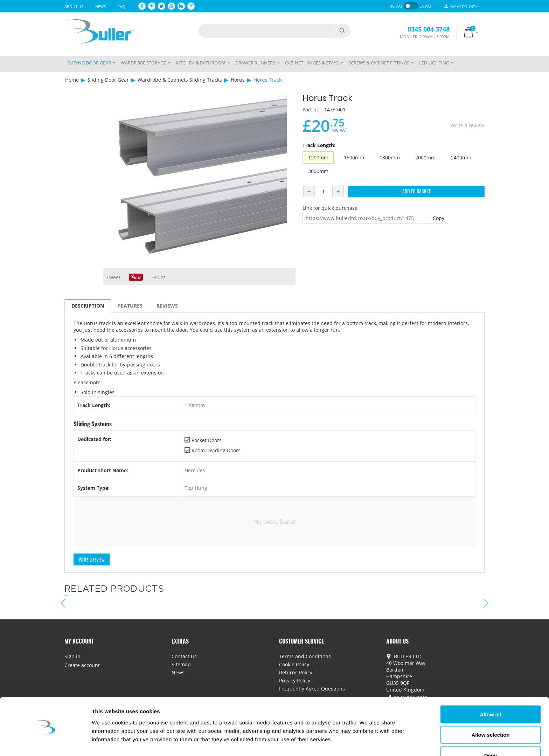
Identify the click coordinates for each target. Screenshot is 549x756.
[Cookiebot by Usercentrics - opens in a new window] (45, 742)
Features (130, 306)
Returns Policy (296, 672)
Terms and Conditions (305, 656)
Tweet (113, 277)
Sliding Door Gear (108, 80)
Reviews (167, 306)
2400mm (461, 157)
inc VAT (395, 6)
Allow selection (490, 715)
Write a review (467, 125)
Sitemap (181, 664)
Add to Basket (416, 191)
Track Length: (319, 145)
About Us (74, 6)
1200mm (318, 157)
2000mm (425, 157)
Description (88, 306)
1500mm (354, 157)
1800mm (390, 157)
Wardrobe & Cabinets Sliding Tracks (180, 80)
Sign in (72, 656)
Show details (367, 742)
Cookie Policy (294, 664)
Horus (238, 80)
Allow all (491, 695)
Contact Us (184, 656)
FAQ (121, 6)
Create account (82, 665)
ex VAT (426, 6)
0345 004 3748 (429, 29)
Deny (491, 736)
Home (72, 80)
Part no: (312, 109)
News (100, 6)
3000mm (318, 171)
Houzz (158, 277)
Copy (439, 218)
